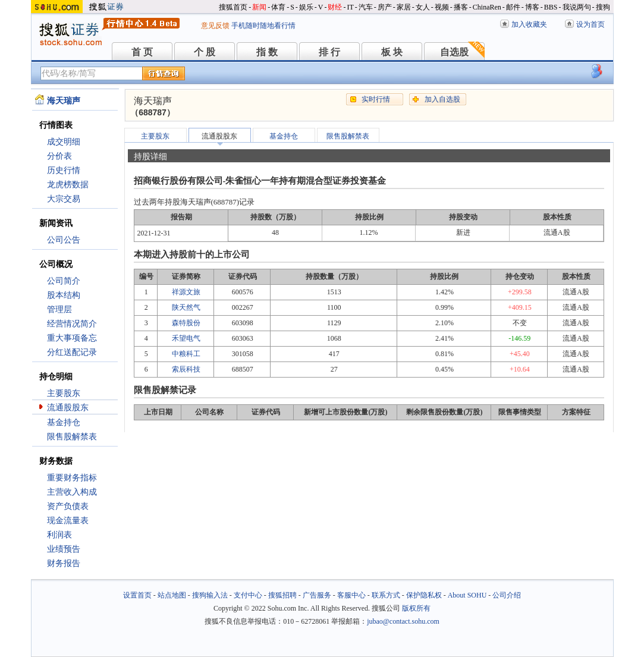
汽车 (366, 7)
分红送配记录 (72, 352)
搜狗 (603, 7)
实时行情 (376, 99)
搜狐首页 (233, 7)
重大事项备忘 (72, 338)
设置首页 (137, 595)
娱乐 (306, 7)
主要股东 (64, 393)
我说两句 (577, 7)
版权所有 (416, 608)
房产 (385, 7)
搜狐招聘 (282, 595)
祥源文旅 (186, 292)
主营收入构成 (72, 492)
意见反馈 (215, 26)
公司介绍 (507, 595)
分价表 (59, 156)
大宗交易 (64, 199)
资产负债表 (68, 506)
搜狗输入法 (210, 595)
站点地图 (172, 595)
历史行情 (64, 170)
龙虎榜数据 (68, 185)
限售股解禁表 (72, 437)
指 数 (267, 52)
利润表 (59, 535)
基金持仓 (64, 422)
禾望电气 (186, 338)
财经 (335, 7)
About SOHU (467, 595)
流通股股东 (68, 408)
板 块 (392, 52)
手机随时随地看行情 (263, 26)
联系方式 (386, 595)
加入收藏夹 (529, 24)
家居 (404, 7)
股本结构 (64, 295)
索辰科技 (186, 369)
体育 (278, 7)
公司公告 (64, 240)
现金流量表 (68, 521)
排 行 (329, 52)
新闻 (259, 7)
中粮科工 (186, 354)
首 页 (142, 52)
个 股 (205, 52)
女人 (423, 7)
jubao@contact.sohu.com (403, 621)
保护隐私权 (424, 595)
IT (350, 7)
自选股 (454, 52)
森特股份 (186, 323)
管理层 (59, 309)
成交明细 (64, 142)
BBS (551, 7)
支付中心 (248, 595)
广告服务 (317, 595)
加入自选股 (442, 99)
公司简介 (64, 281)
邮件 (513, 7)
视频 (442, 7)
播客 (461, 7)
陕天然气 (186, 307)
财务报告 (64, 563)
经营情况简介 (72, 324)
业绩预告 (64, 549)
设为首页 (590, 24)
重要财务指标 (72, 478)
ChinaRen (487, 7)
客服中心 (351, 595)
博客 (532, 7)
